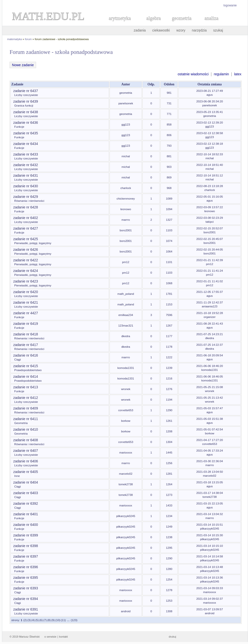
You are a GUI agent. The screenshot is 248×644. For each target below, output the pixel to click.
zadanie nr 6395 (26, 578)
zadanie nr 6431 (26, 175)
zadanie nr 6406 (26, 461)
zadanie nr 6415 (26, 366)
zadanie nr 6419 (26, 324)
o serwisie (50, 637)
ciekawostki (161, 30)
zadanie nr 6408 (26, 440)
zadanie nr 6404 (26, 482)
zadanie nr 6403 (26, 493)
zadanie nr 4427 (26, 313)
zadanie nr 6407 (26, 451)
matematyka (14, 39)
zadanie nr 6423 (26, 281)
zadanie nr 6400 (26, 525)
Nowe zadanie (23, 65)
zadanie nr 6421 (26, 302)
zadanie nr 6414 (26, 377)
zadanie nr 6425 (26, 239)
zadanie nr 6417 (26, 345)
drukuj (172, 637)
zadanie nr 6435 (26, 133)
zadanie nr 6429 (26, 197)
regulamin (221, 74)
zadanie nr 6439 (26, 101)
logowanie (230, 5)
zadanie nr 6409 (26, 408)
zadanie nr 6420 (26, 292)
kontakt (63, 637)
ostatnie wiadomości (193, 74)
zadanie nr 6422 (26, 260)
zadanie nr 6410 (26, 429)
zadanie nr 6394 (26, 599)
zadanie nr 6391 (26, 609)
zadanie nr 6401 (26, 514)
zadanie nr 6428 (26, 207)
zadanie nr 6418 (26, 334)
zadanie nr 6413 (26, 387)
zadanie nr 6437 (26, 91)
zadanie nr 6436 (26, 123)
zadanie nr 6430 (26, 186)
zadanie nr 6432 (26, 165)
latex (238, 74)
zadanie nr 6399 (26, 535)
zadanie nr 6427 (26, 228)
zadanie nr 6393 (26, 588)
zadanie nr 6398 (26, 546)
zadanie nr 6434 (26, 144)
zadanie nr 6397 (26, 556)
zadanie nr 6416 (26, 355)
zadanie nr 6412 (26, 398)
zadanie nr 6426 (26, 250)
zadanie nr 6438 (26, 112)
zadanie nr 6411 (26, 419)
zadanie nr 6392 (26, 503)
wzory (181, 30)
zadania (140, 30)
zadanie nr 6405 (26, 472)
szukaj (218, 30)
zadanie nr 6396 (26, 567)
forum (28, 39)
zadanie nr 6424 (26, 271)
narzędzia (199, 30)
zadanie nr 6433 (26, 154)
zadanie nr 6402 (26, 218)
